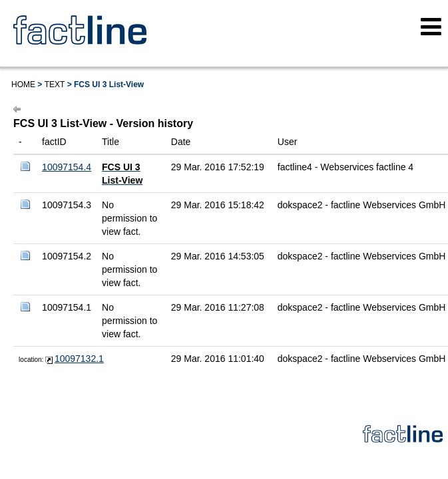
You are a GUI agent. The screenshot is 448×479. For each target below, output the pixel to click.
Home (23, 84)
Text (55, 84)
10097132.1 (79, 359)
